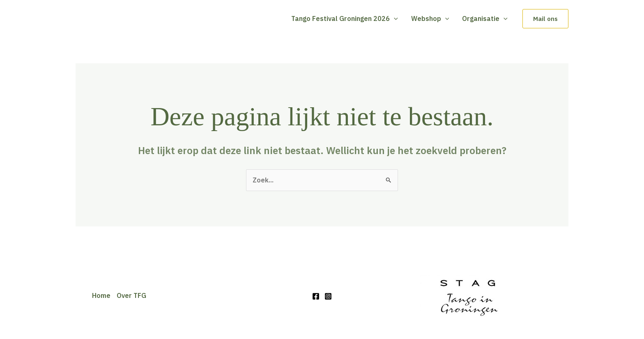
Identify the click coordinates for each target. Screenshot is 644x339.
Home (101, 295)
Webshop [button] (430, 18)
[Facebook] (316, 296)
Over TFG (131, 295)
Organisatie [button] (485, 18)
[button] (394, 18)
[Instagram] (328, 296)
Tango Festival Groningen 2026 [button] (345, 18)
